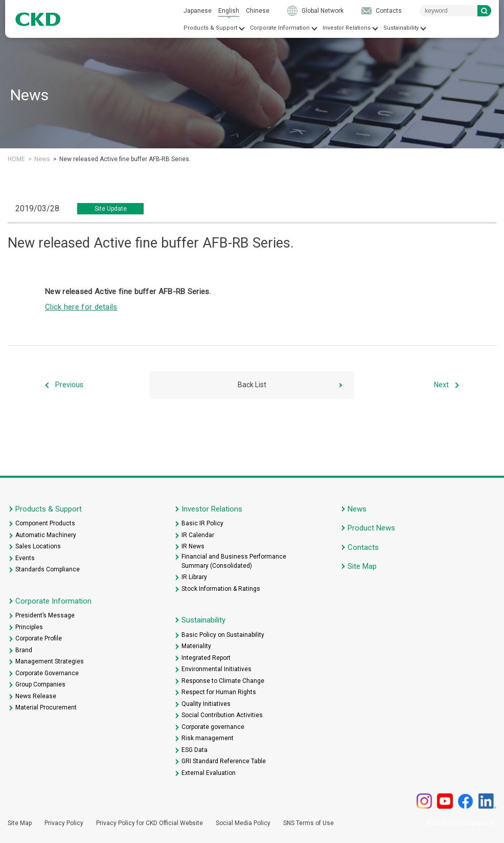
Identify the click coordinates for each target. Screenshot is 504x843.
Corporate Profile (39, 638)
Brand (24, 650)
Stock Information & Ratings (221, 589)
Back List (252, 385)
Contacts (389, 11)
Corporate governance (213, 727)
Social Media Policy (243, 823)
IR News (193, 546)
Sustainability (401, 28)
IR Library (194, 577)
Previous (69, 385)
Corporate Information (280, 28)
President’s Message (45, 615)
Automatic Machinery (46, 535)
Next (441, 385)
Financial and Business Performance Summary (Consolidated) (234, 561)
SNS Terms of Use (308, 823)
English (229, 11)
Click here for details (81, 307)
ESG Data (194, 750)
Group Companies (40, 684)
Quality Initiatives (206, 704)
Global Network (323, 11)
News (42, 159)
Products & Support (210, 28)
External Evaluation (209, 773)
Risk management (208, 738)
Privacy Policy (64, 823)
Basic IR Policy (202, 523)
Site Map (362, 566)
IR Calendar (198, 535)
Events (25, 558)
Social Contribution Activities (222, 715)
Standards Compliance (48, 569)
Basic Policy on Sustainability (223, 635)
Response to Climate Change (223, 681)
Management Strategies (50, 661)
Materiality (196, 646)
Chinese (258, 11)
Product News (371, 528)
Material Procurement (46, 707)
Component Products (45, 523)
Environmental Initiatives (216, 669)
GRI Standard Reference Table (224, 761)
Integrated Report (206, 658)
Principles (29, 627)
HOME (16, 159)
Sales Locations (38, 546)
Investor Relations (347, 28)
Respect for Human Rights (219, 692)
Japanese (198, 11)
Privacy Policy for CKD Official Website (150, 823)
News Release (36, 696)
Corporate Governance (47, 673)
